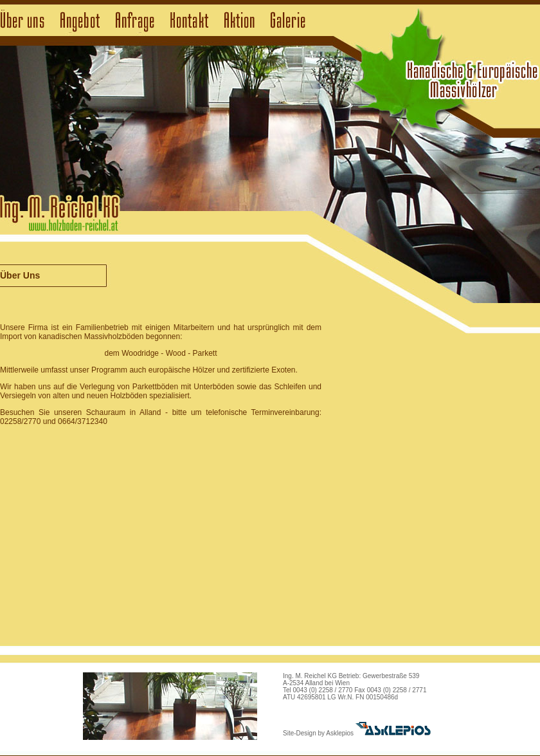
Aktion (239, 21)
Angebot (80, 21)
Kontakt (189, 21)
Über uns (22, 21)
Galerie (288, 21)
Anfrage (135, 21)
